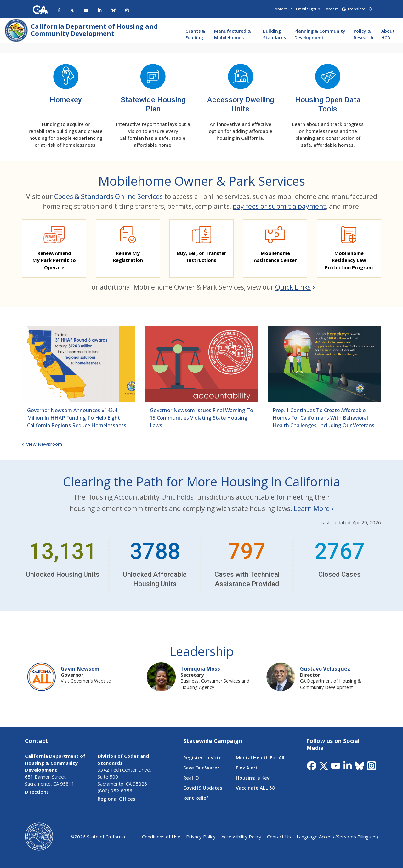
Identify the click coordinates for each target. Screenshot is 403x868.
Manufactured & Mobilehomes (232, 34)
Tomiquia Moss (200, 669)
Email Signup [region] (308, 9)
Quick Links (293, 287)
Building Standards (274, 34)
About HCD (388, 34)
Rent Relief (196, 798)
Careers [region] (331, 9)
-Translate (354, 9)
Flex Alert (247, 768)
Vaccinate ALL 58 (255, 788)
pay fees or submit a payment (279, 206)
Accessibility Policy (241, 837)
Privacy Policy (201, 837)
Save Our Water (201, 768)
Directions (37, 792)
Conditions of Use (161, 837)
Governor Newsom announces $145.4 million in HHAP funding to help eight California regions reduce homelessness (77, 418)
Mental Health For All (260, 757)
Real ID (191, 778)
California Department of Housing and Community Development (94, 30)
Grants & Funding (195, 34)
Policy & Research (363, 34)
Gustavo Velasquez (325, 669)
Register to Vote (202, 757)
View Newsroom (42, 444)
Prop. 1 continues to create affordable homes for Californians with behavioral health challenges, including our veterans (324, 418)
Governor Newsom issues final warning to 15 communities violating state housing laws (201, 418)
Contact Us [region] (283, 9)
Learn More (312, 508)
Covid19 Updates (203, 788)
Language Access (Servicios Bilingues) (337, 837)
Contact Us (279, 837)
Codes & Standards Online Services (108, 196)
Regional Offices (116, 799)
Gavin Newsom (80, 669)
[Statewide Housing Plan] (153, 85)
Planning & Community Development (320, 34)
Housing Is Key (253, 778)
